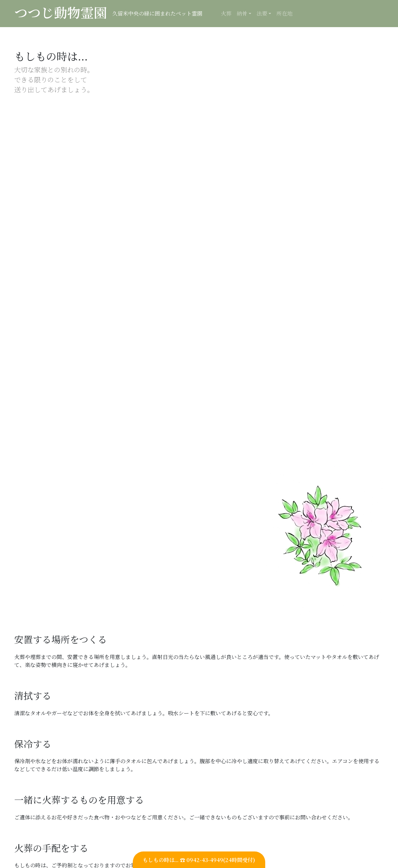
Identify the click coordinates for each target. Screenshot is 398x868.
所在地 (284, 13)
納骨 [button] (242, 13)
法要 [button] (262, 13)
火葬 (226, 13)
